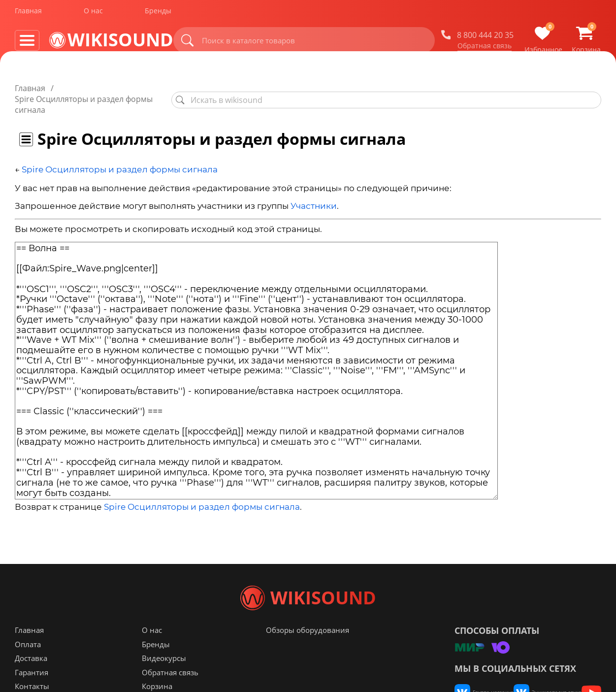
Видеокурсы (164, 678)
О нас (93, 14)
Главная (28, 14)
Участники (314, 185)
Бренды (158, 14)
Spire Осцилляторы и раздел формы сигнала (120, 148)
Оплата (28, 664)
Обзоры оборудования (308, 650)
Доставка (31, 678)
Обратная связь (485, 49)
